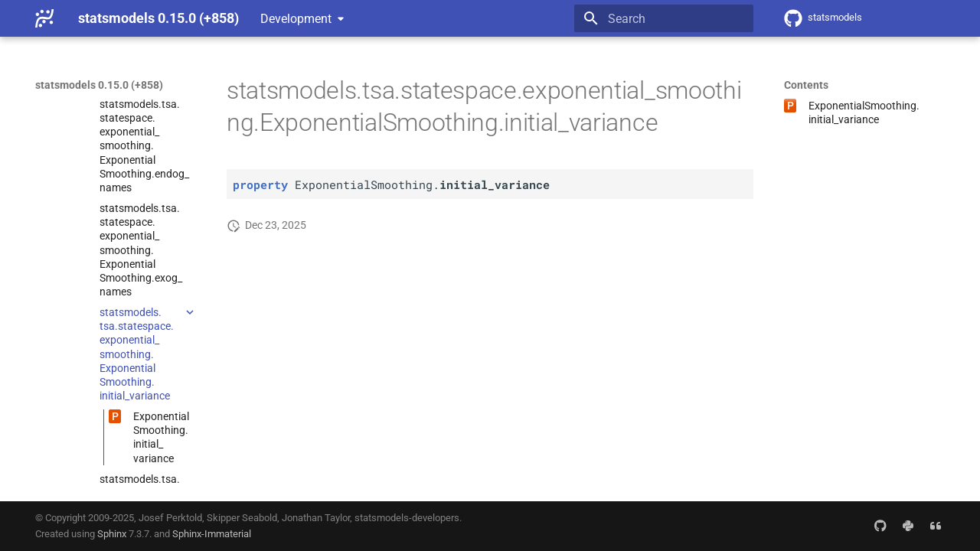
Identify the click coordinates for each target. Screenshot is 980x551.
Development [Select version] (296, 19)
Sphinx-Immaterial (212, 534)
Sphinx (112, 534)
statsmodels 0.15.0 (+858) (99, 85)
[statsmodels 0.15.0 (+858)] (44, 18)
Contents (806, 85)
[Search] (664, 18)
